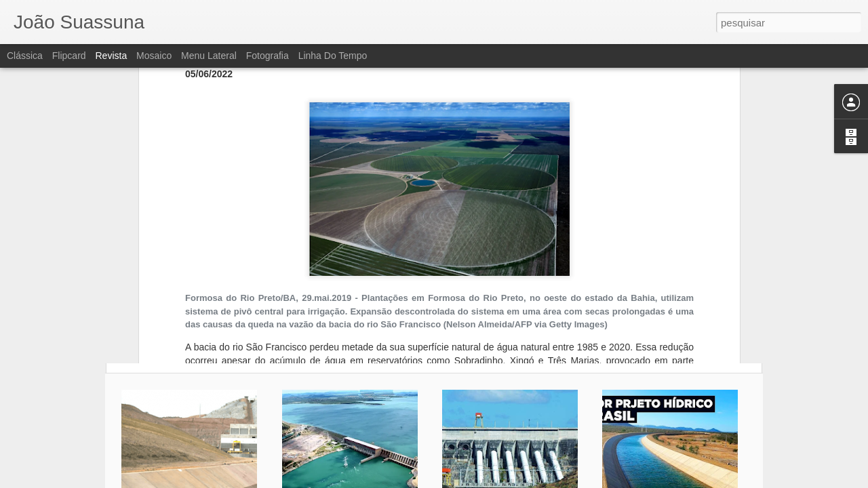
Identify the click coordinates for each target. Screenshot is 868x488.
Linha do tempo (333, 56)
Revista (111, 56)
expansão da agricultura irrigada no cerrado (297, 211)
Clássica (25, 56)
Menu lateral (209, 56)
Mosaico (154, 56)
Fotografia (268, 56)
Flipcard (69, 56)
